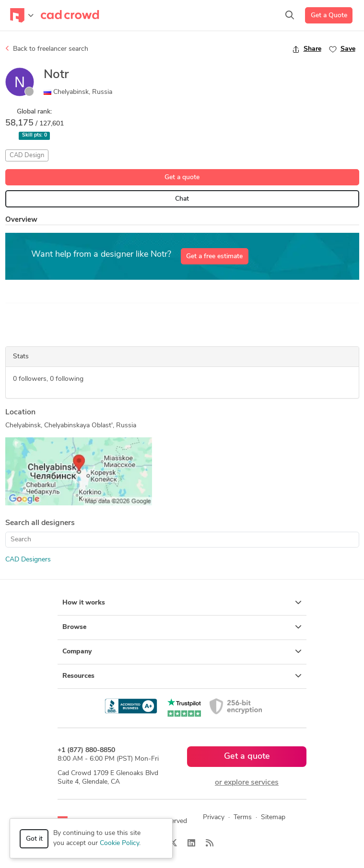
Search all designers (40, 523)
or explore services (247, 783)
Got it (34, 839)
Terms (243, 817)
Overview (21, 220)
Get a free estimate (214, 257)
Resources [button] (182, 676)
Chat (182, 199)
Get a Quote (329, 16)
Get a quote (182, 177)
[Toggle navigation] (22, 15)
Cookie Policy (119, 843)
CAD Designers (28, 560)
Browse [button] (182, 627)
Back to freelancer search (47, 49)
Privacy (214, 817)
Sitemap (273, 817)
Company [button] (182, 651)
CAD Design (27, 155)
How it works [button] (182, 603)
